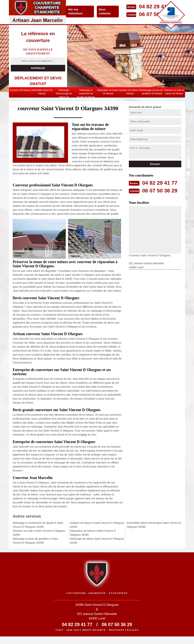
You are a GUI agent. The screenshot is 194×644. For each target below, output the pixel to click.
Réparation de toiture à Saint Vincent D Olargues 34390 (93, 533)
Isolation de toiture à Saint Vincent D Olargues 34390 (97, 525)
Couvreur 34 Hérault (20, 90)
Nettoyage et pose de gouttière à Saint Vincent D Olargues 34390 (35, 541)
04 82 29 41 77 (161, 183)
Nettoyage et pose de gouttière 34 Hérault (152, 92)
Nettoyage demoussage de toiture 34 (64, 93)
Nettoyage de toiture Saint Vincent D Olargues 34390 (97, 541)
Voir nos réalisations (76, 11)
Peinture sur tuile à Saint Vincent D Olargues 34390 (39, 533)
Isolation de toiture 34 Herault (130, 92)
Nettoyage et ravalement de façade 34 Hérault (86, 93)
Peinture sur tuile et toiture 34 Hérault (174, 92)
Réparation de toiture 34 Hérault (108, 92)
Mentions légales (124, 638)
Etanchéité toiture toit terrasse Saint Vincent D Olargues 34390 (154, 525)
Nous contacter (106, 11)
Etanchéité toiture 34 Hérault (42, 92)
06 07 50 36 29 (161, 190)
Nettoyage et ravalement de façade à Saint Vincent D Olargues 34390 (38, 525)
